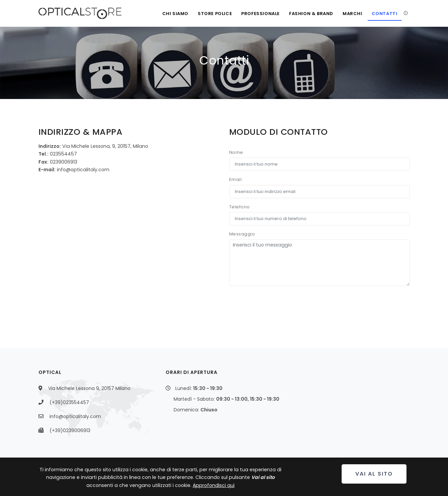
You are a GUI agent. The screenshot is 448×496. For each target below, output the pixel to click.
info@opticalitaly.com (75, 416)
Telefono (240, 207)
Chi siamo (175, 14)
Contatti (385, 14)
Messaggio (242, 234)
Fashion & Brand (311, 14)
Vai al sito (374, 474)
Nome (236, 152)
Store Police (215, 14)
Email (236, 179)
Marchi (352, 14)
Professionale (260, 14)
